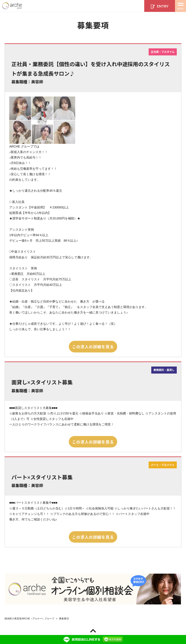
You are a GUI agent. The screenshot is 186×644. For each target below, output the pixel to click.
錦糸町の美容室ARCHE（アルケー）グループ (29, 618)
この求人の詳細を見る (93, 347)
